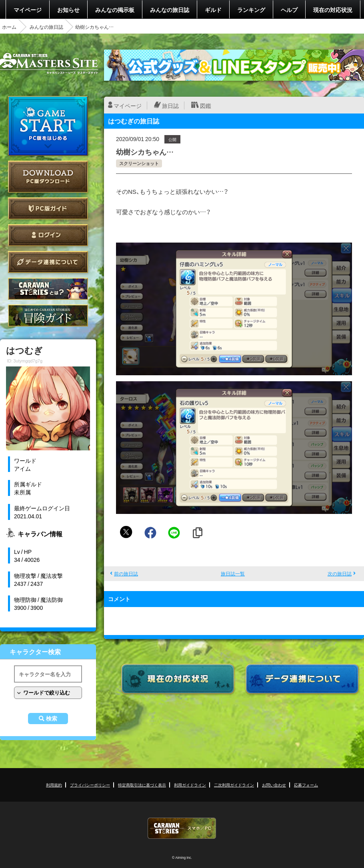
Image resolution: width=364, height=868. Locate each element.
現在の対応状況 (333, 10)
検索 (52, 719)
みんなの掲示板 (115, 10)
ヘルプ (289, 10)
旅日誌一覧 (233, 573)
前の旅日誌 (126, 573)
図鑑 (206, 106)
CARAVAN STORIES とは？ (48, 289)
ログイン (48, 235)
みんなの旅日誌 (170, 10)
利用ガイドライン (190, 785)
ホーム (9, 27)
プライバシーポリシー (90, 785)
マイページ (28, 10)
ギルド (213, 10)
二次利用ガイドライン (234, 785)
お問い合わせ (274, 785)
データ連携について (48, 262)
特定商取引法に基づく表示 (142, 785)
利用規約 (54, 785)
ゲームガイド (48, 316)
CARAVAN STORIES (182, 828)
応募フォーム (306, 785)
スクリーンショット (139, 163)
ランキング (251, 10)
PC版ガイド (48, 208)
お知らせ (68, 10)
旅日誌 (170, 106)
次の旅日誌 (340, 573)
